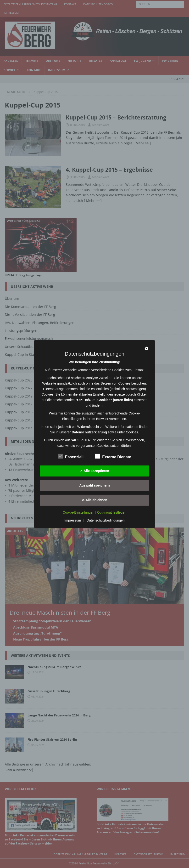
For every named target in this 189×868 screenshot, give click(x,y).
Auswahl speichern (94, 485)
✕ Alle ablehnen (94, 500)
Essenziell (71, 456)
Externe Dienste (113, 456)
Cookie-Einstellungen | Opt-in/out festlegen (94, 512)
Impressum (73, 520)
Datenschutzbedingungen (106, 520)
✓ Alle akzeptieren (94, 471)
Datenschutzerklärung (89, 432)
